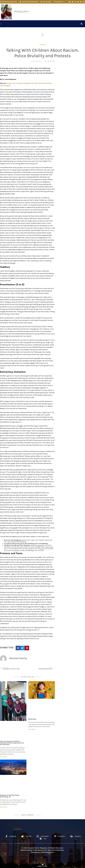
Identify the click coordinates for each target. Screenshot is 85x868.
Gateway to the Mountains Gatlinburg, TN (10, 796)
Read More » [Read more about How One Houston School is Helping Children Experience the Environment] (4, 757)
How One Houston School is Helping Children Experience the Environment (12, 743)
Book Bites (32, 719)
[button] (1, 24)
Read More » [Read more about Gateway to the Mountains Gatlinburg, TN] (4, 807)
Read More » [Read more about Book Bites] (32, 729)
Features (43, 44)
